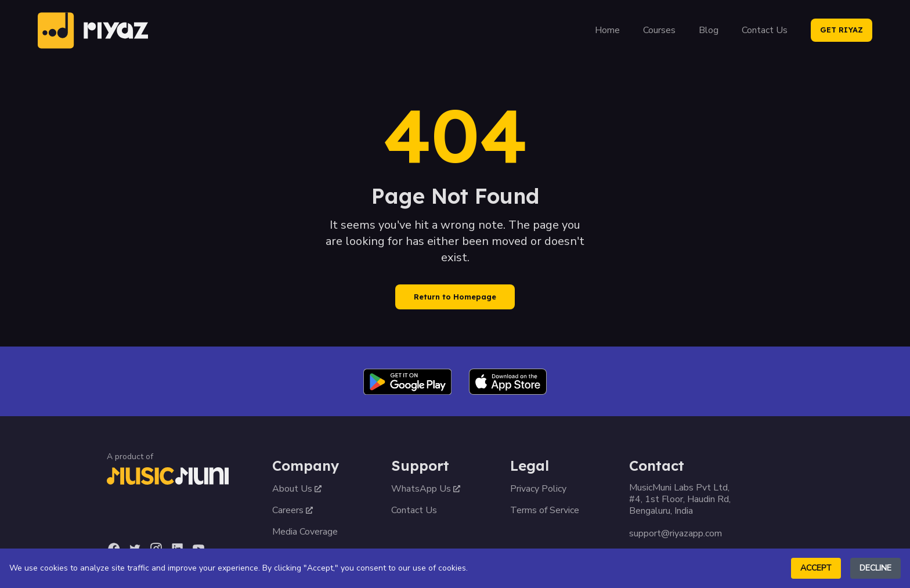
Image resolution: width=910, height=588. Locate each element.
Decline (875, 568)
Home (607, 30)
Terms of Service (545, 510)
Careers (292, 510)
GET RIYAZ (842, 30)
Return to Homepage (455, 297)
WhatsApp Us (426, 489)
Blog (709, 30)
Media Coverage (305, 532)
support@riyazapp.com (676, 533)
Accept (816, 568)
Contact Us (765, 30)
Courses (659, 30)
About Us (297, 489)
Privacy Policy (538, 489)
